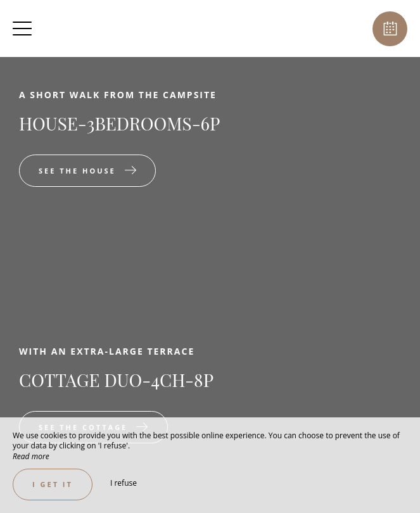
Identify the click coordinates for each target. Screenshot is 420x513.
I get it (53, 484)
